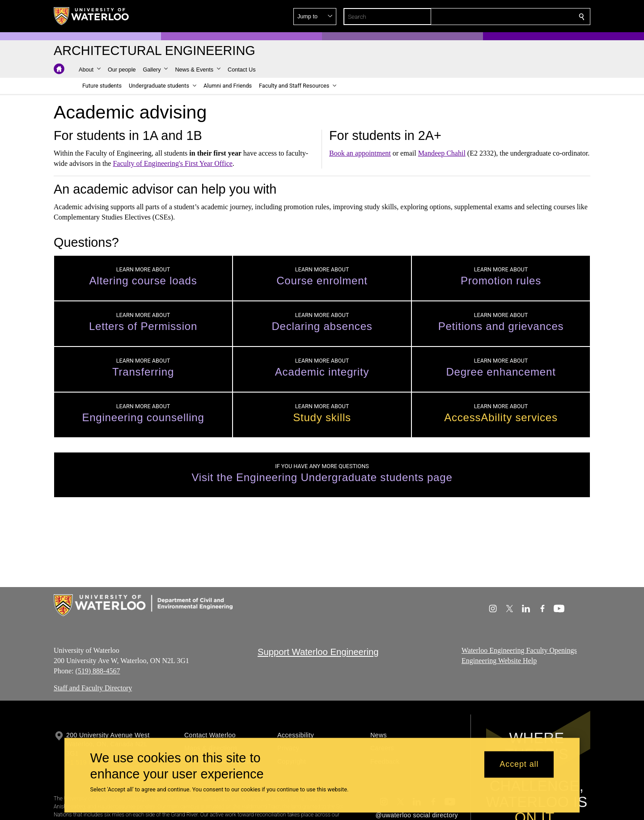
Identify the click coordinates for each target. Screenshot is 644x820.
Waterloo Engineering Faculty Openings (519, 650)
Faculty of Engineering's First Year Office (172, 163)
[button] (517, 17)
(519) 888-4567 (97, 670)
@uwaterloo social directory (417, 815)
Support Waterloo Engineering (318, 652)
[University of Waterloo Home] (92, 16)
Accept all (519, 765)
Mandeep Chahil (442, 153)
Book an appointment (360, 153)
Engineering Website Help (499, 661)
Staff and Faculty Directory (93, 688)
